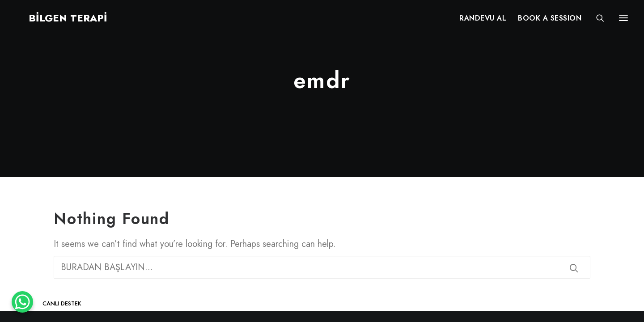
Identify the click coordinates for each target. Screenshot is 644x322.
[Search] (596, 21)
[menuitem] (483, 21)
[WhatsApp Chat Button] (22, 302)
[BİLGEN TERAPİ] (55, 21)
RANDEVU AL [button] (483, 21)
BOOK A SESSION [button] (550, 21)
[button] (574, 268)
